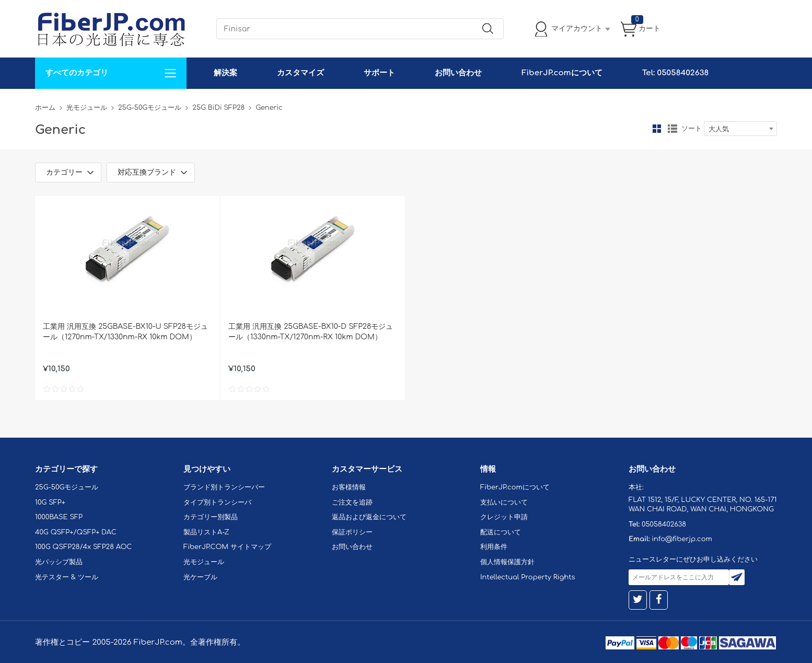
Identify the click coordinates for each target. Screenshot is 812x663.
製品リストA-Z (206, 532)
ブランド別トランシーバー (224, 487)
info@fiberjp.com (682, 539)
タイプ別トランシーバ (217, 502)
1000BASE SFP (59, 517)
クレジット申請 (504, 517)
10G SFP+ (50, 502)
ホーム (45, 108)
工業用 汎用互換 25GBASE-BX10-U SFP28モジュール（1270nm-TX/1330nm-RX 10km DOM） (125, 332)
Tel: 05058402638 (675, 73)
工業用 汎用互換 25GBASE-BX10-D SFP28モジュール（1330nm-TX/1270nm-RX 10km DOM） (311, 332)
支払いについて (504, 502)
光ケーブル (200, 577)
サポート (379, 73)
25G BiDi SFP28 (218, 108)
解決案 (225, 73)
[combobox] (740, 129)
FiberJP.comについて (562, 73)
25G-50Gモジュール (150, 108)
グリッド (657, 129)
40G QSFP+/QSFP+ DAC (76, 532)
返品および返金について (369, 517)
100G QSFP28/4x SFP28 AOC (83, 547)
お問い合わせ (458, 73)
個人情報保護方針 (507, 562)
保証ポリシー (352, 532)
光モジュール (87, 108)
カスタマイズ (300, 73)
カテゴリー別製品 (211, 517)
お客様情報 (349, 487)
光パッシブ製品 (59, 562)
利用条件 (494, 547)
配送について (501, 532)
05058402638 (664, 524)
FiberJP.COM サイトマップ (227, 547)
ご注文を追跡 (352, 502)
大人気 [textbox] (719, 129)
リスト (672, 129)
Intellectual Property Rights (527, 577)
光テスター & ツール (67, 577)
